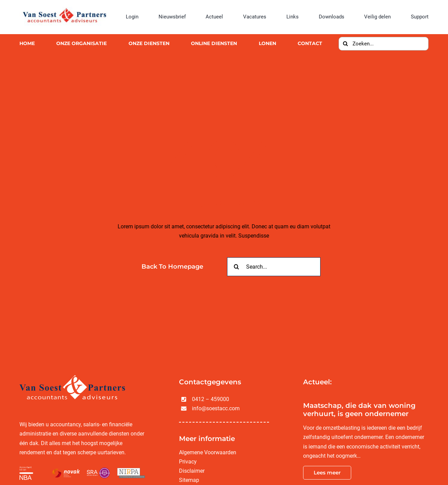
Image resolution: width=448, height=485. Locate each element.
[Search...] (274, 267)
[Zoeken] (345, 44)
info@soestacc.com (216, 408)
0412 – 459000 (211, 399)
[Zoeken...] (384, 44)
